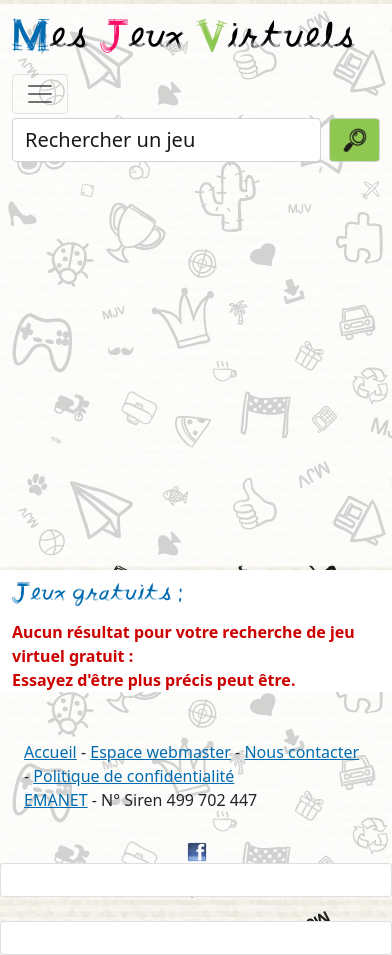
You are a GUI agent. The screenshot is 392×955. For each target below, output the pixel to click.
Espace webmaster (160, 752)
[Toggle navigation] (40, 94)
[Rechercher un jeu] (166, 140)
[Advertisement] (196, 362)
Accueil (50, 752)
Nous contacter (301, 752)
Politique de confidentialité (133, 776)
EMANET (56, 800)
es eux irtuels (183, 38)
